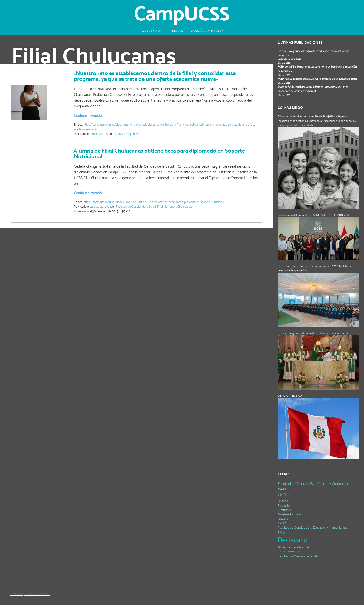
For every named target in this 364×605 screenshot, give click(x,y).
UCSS (284, 495)
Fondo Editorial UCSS (289, 552)
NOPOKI (282, 523)
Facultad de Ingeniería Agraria (293, 548)
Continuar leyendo (88, 115)
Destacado (293, 540)
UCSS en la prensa (207, 31)
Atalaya (281, 532)
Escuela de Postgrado (289, 515)
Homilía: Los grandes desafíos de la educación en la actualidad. (314, 51)
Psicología (283, 519)
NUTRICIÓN (284, 510)
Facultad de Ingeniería (126, 134)
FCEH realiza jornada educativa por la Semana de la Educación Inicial (317, 79)
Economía (283, 501)
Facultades (153, 31)
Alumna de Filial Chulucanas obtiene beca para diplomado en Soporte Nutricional (159, 154)
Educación (284, 506)
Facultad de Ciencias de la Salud (136, 207)
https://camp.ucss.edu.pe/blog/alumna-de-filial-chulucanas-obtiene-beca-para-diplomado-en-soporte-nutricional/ (155, 202)
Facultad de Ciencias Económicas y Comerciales (314, 484)
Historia (282, 489)
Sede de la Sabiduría (289, 59)
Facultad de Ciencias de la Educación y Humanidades (313, 528)
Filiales (178, 31)
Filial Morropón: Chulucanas (175, 207)
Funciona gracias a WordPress (30, 594)
